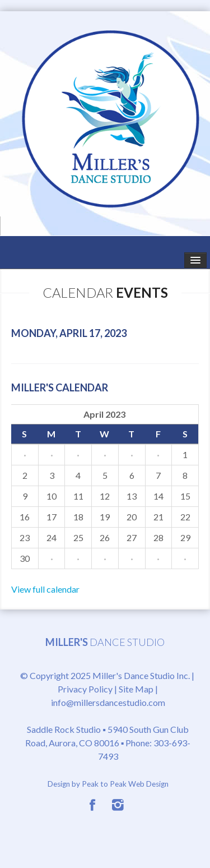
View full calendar (45, 589)
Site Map (136, 689)
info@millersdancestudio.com (108, 702)
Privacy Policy (85, 689)
